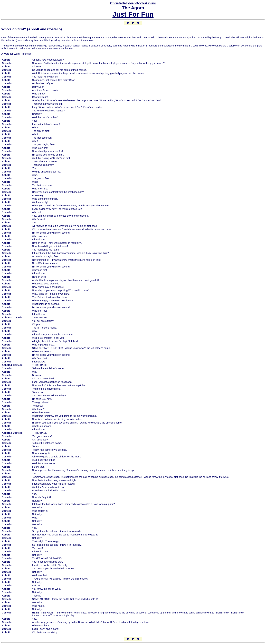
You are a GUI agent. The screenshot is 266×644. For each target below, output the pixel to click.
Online (133, 3)
